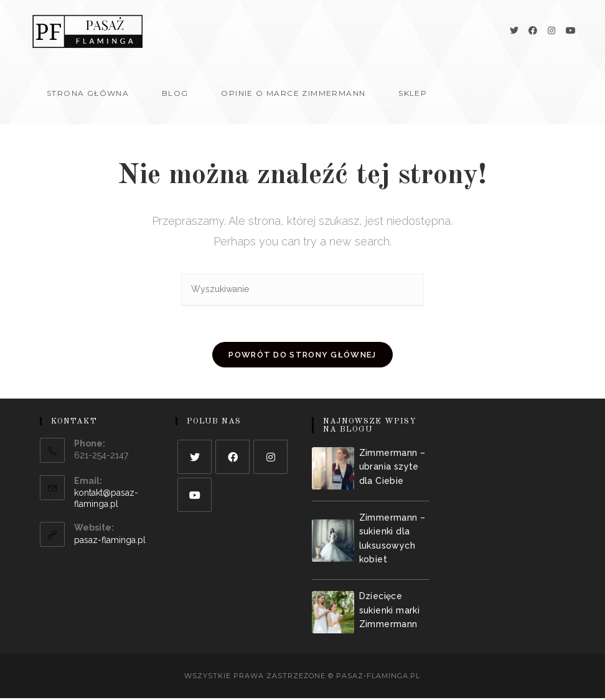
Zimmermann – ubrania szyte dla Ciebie (392, 469)
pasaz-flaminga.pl (110, 542)
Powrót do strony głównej (302, 357)
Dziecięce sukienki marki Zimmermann (390, 612)
